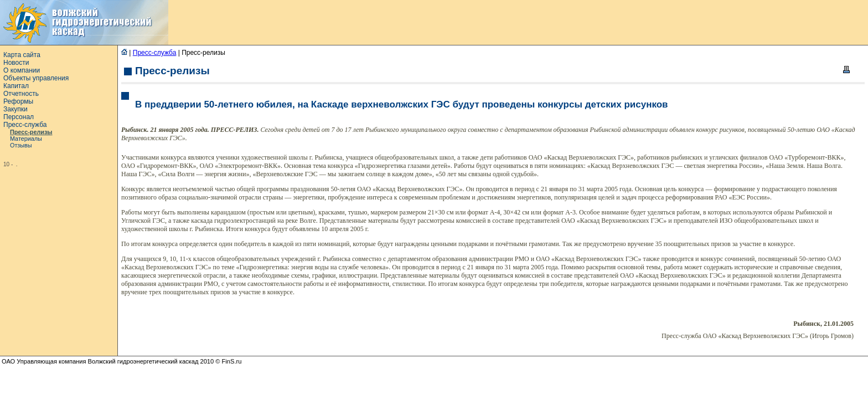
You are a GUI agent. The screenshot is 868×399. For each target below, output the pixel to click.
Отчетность (21, 94)
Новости (16, 63)
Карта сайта (22, 55)
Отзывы (21, 145)
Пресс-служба (25, 125)
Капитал (16, 86)
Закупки (15, 109)
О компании (22, 70)
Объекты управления (36, 78)
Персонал (19, 117)
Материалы (26, 139)
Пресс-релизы (31, 132)
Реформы (18, 101)
